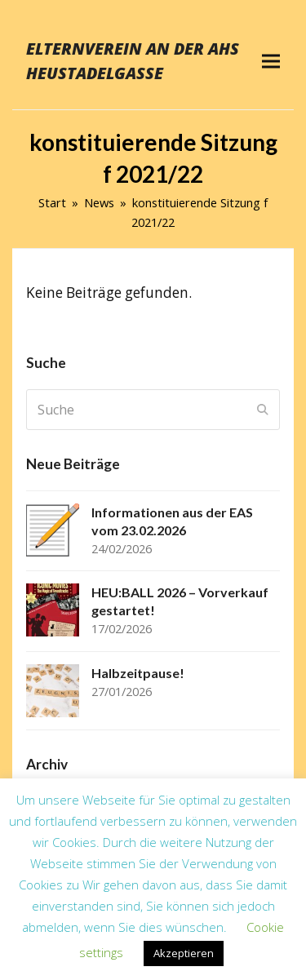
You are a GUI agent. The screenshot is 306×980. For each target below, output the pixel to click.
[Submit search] (263, 410)
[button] (271, 61)
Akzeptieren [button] (184, 953)
